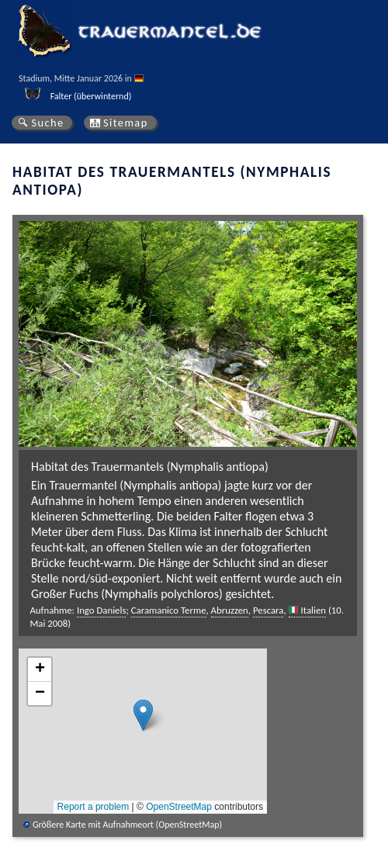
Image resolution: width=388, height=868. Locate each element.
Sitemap (126, 123)
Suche (47, 123)
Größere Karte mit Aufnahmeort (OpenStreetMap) (127, 825)
